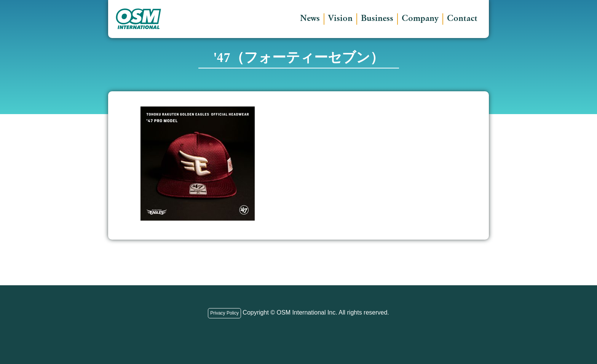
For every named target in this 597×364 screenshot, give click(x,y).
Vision (340, 19)
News (310, 19)
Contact (462, 19)
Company (420, 19)
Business (377, 19)
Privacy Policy (224, 313)
